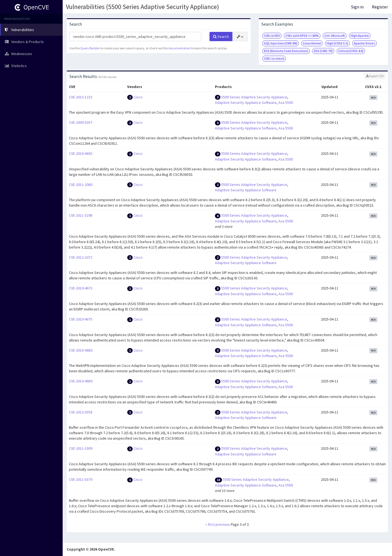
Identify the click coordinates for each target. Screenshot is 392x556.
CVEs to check (274, 58)
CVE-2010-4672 (81, 288)
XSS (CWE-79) (323, 51)
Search (221, 37)
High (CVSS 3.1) (337, 43)
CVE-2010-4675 (81, 319)
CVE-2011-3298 (81, 215)
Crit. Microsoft (335, 36)
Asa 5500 (286, 102)
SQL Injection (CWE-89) (281, 43)
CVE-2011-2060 (81, 185)
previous (223, 524)
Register (380, 7)
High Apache (360, 36)
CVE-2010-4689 (81, 381)
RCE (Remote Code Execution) (286, 51)
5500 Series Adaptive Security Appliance (254, 97)
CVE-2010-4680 (81, 350)
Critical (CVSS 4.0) (351, 51)
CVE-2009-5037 (81, 122)
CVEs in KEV (272, 36)
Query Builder (90, 48)
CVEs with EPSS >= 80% (302, 36)
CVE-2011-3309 (81, 448)
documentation (179, 48)
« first (210, 524)
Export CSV (375, 76)
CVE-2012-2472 (81, 257)
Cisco (138, 97)
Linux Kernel (312, 43)
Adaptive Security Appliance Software (246, 102)
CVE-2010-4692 (81, 153)
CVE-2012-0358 (81, 412)
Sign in (357, 7)
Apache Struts (364, 43)
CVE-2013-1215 (81, 97)
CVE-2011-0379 (81, 479)
